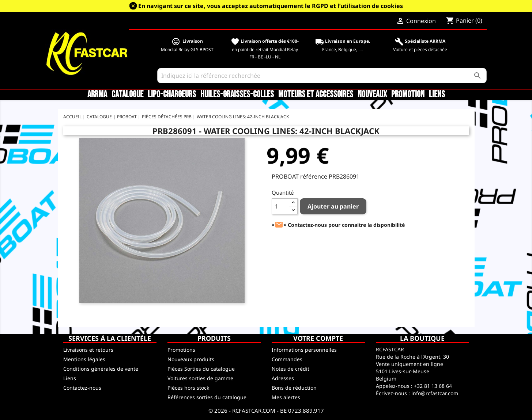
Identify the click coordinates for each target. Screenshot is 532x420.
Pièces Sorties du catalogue (201, 369)
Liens (437, 95)
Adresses (283, 378)
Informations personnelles (304, 350)
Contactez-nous (82, 388)
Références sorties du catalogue (207, 397)
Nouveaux (372, 95)
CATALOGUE (127, 95)
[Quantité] (280, 206)
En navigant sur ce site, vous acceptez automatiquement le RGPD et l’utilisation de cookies (271, 6)
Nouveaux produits (191, 359)
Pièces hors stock (188, 388)
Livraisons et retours (88, 350)
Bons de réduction (294, 388)
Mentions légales (84, 359)
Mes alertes (286, 397)
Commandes (287, 359)
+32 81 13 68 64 (433, 386)
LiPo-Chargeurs (172, 95)
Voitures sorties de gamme (200, 378)
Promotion (408, 95)
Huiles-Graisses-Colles (237, 95)
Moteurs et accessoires (316, 95)
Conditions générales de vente (101, 369)
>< (279, 225)
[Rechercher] (322, 76)
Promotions (181, 350)
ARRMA (97, 95)
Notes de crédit (290, 369)
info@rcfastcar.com (435, 393)
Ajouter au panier (333, 206)
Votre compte (318, 338)
